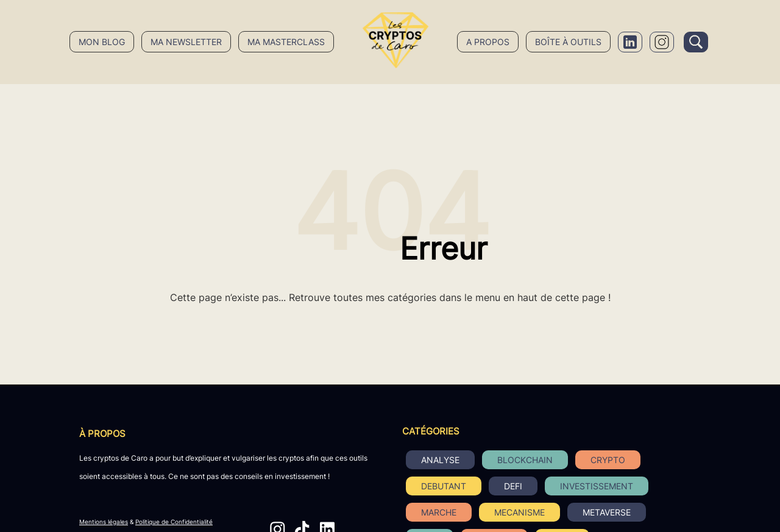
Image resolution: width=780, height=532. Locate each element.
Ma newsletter (186, 42)
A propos (488, 42)
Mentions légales (104, 522)
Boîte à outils (568, 42)
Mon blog (102, 42)
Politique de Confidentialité (174, 522)
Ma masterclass (286, 42)
